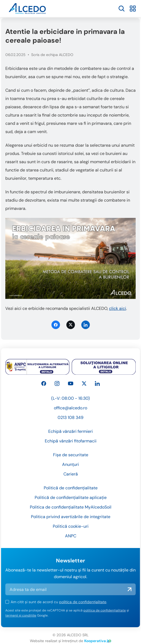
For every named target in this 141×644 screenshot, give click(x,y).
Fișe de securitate (71, 455)
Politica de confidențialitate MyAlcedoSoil (71, 507)
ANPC (71, 536)
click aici (118, 308)
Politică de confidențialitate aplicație (71, 497)
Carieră (71, 474)
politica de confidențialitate (83, 602)
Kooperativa (98, 641)
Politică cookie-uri (71, 526)
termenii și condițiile (21, 615)
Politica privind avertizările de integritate (71, 517)
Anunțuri (70, 464)
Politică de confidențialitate (71, 488)
